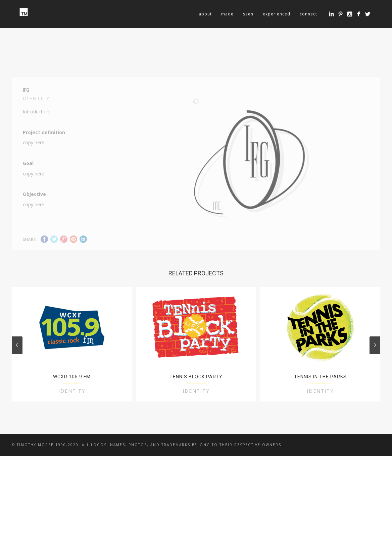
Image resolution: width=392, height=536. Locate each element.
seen (248, 14)
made (227, 14)
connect (308, 14)
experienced (277, 14)
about (205, 14)
